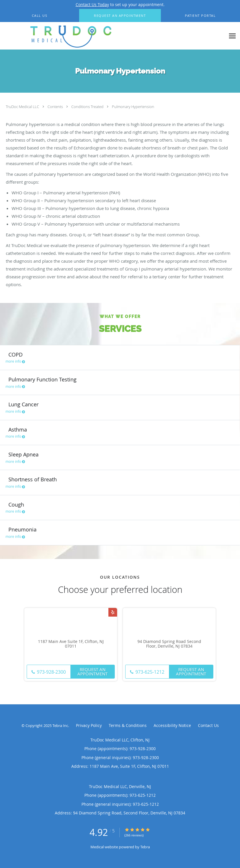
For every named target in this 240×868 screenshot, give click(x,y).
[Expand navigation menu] (232, 36)
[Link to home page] (67, 36)
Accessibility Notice (172, 725)
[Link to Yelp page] (113, 612)
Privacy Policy (89, 725)
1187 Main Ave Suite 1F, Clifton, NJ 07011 (71, 644)
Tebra (145, 847)
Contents (56, 107)
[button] (120, 16)
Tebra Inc (60, 726)
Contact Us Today (92, 4)
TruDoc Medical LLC (23, 107)
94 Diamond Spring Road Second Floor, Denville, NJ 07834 (169, 644)
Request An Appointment (92, 671)
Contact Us (208, 725)
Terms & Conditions (128, 725)
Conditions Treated (88, 107)
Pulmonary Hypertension (133, 107)
